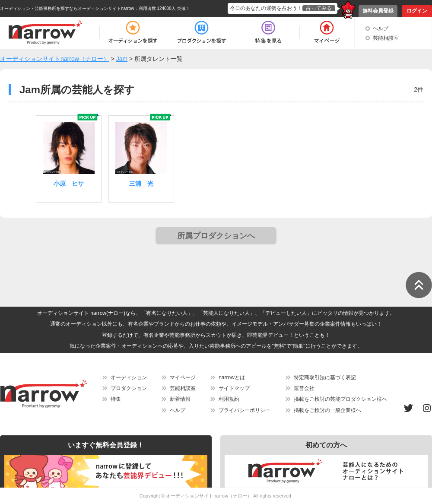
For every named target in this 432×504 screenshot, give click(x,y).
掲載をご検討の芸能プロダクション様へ (340, 399)
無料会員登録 (378, 11)
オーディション (129, 377)
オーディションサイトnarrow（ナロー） (209, 496)
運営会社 (304, 388)
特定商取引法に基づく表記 (325, 377)
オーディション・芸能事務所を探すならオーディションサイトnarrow (67, 8)
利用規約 (229, 399)
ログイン (417, 11)
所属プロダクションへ (216, 236)
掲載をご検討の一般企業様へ (327, 410)
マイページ (183, 377)
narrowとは (232, 377)
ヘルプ (381, 29)
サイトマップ (234, 388)
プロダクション (129, 388)
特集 (116, 399)
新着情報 (180, 399)
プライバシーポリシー (245, 410)
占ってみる (319, 8)
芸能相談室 (386, 38)
